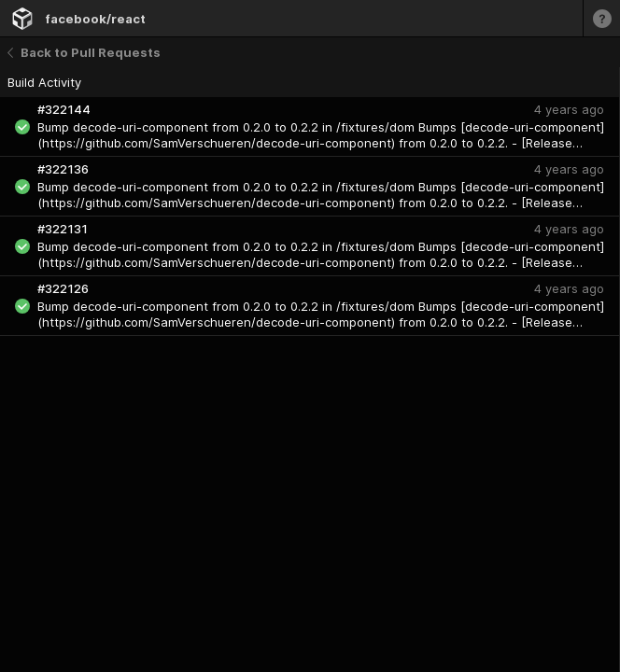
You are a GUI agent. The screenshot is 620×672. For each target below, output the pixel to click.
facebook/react (95, 19)
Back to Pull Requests (84, 52)
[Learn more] (601, 18)
